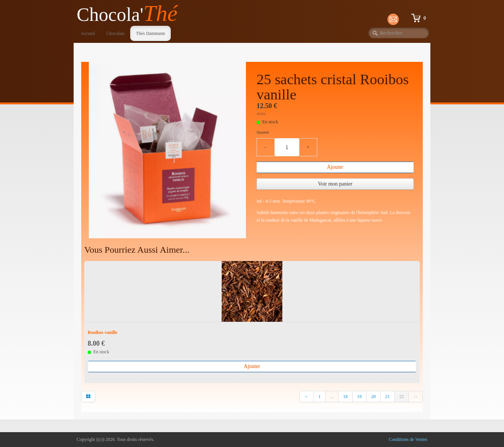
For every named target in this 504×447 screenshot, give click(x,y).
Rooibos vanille (102, 332)
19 (359, 397)
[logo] (130, 14)
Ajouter (335, 167)
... (332, 397)
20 (373, 397)
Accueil (88, 33)
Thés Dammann (150, 33)
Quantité (263, 132)
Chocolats (115, 33)
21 (387, 397)
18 (345, 397)
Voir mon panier (335, 184)
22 (402, 397)
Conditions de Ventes (408, 439)
